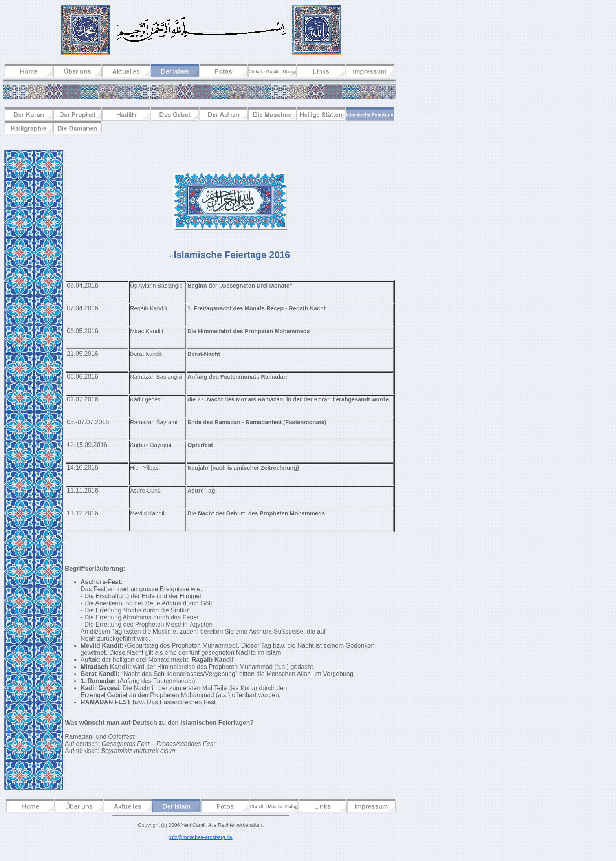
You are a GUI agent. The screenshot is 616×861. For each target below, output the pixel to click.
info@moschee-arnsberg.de (201, 837)
